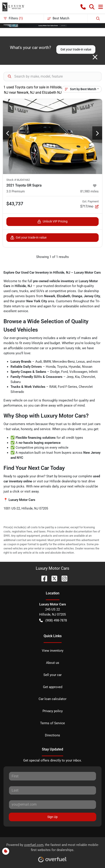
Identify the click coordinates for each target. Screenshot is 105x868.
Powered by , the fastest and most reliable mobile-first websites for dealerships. (53, 851)
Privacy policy (53, 711)
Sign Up (52, 817)
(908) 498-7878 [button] (53, 621)
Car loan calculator (52, 699)
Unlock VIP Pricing (52, 221)
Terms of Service (52, 723)
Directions (52, 735)
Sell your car (52, 675)
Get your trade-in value (76, 49)
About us (53, 663)
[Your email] (52, 805)
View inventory (53, 651)
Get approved (53, 687)
